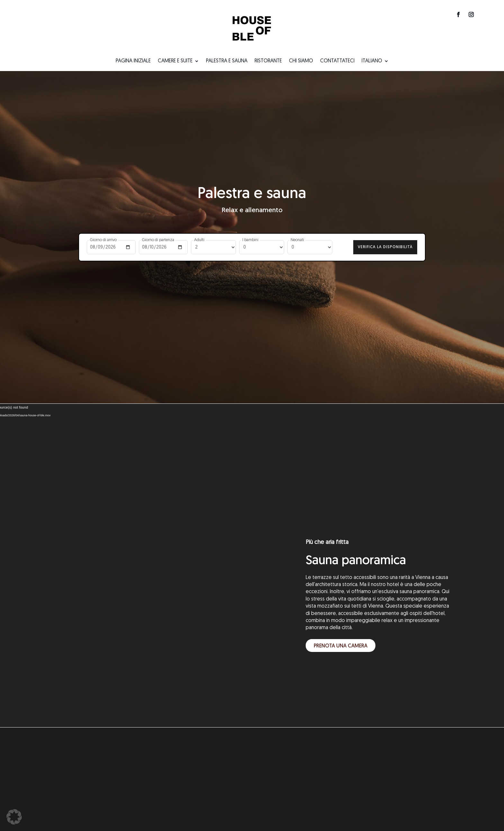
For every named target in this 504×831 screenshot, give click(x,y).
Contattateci (337, 61)
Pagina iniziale (133, 61)
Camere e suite (175, 61)
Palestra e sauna (227, 61)
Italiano (372, 61)
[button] (14, 817)
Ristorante (268, 61)
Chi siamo (301, 61)
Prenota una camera (341, 644)
